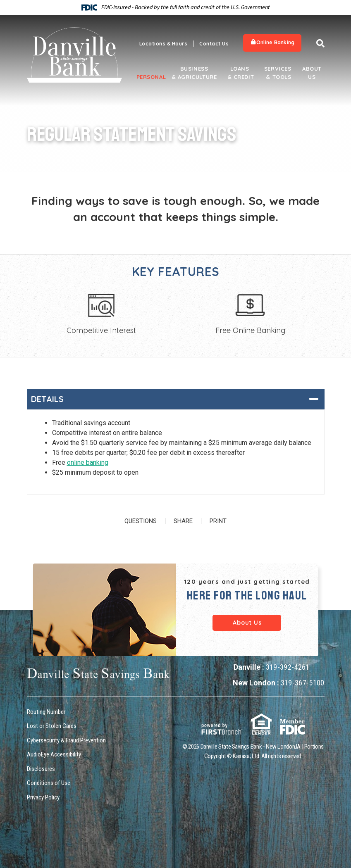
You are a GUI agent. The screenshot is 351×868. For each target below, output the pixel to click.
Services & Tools (278, 73)
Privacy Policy (43, 797)
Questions (141, 521)
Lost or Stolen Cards (52, 726)
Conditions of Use (49, 783)
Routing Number (46, 712)
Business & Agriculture (194, 73)
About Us (312, 73)
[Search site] (320, 43)
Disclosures (41, 769)
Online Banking (273, 42)
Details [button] (47, 399)
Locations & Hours (164, 44)
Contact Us (214, 44)
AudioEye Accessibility (54, 754)
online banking (88, 463)
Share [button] (183, 521)
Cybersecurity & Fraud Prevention (66, 740)
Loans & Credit (240, 73)
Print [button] (218, 521)
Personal (149, 77)
